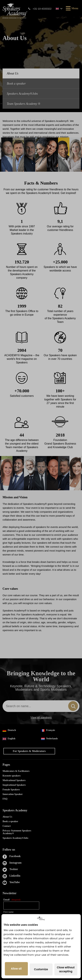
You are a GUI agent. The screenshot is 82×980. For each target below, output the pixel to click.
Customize (41, 969)
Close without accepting (66, 969)
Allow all (16, 969)
